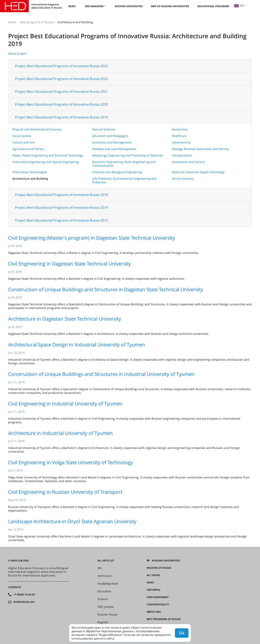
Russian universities (129, 6)
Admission (105, 576)
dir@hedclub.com (24, 602)
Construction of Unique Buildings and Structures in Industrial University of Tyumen (101, 374)
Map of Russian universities (170, 6)
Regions (103, 622)
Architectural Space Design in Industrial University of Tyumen (77, 344)
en (239, 6)
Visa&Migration (108, 584)
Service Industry (183, 178)
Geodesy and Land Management (114, 149)
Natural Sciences (104, 129)
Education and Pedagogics (110, 136)
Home (12, 22)
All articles (106, 561)
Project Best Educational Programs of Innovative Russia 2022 (61, 79)
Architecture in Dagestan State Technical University (65, 319)
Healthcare (179, 136)
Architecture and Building (30, 178)
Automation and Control (188, 162)
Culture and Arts (24, 142)
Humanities (180, 129)
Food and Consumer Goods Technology (198, 172)
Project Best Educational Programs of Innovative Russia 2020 (61, 104)
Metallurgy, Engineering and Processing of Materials (128, 155)
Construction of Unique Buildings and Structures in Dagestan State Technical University (106, 289)
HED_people (106, 607)
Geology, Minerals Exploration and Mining (200, 149)
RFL (100, 568)
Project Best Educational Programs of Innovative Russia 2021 (61, 92)
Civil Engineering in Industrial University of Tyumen (65, 403)
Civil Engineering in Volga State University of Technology (71, 462)
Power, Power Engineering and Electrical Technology (48, 155)
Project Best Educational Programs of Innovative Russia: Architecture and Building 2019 (127, 40)
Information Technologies (30, 172)
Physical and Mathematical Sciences (37, 129)
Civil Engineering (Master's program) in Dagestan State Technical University (92, 238)
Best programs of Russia (37, 22)
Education (104, 591)
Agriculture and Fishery (28, 149)
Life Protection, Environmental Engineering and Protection (124, 180)
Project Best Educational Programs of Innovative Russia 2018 (61, 195)
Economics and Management (112, 142)
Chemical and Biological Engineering (117, 172)
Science (103, 599)
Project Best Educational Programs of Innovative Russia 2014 (61, 207)
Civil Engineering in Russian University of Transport (65, 492)
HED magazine (94, 6)
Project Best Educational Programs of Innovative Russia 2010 (61, 220)
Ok (182, 633)
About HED (154, 612)
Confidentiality (158, 605)
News (72, 6)
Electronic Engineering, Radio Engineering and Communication (124, 164)
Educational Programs (213, 6)
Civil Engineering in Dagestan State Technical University (69, 264)
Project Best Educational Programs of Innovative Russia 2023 (61, 66)
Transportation (182, 155)
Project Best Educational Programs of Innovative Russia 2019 (61, 117)
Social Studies (22, 136)
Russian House (108, 615)
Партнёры (153, 590)
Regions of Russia (159, 568)
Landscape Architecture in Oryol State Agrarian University (72, 521)
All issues (153, 575)
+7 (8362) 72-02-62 (24, 595)
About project (17, 53)
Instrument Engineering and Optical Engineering (46, 162)
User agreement (158, 597)
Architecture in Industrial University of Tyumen (60, 433)
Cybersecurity (181, 142)
